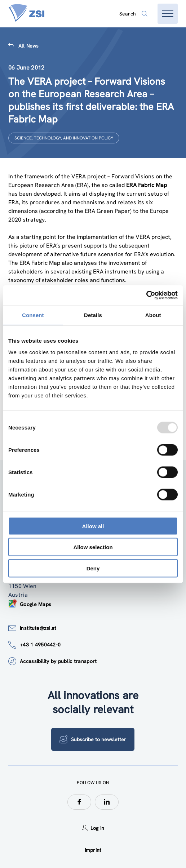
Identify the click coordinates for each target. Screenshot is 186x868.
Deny (93, 568)
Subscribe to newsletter (93, 739)
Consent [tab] (33, 315)
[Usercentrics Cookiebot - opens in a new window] (146, 295)
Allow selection (93, 547)
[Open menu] (168, 14)
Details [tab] (93, 315)
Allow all (93, 526)
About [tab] (153, 315)
